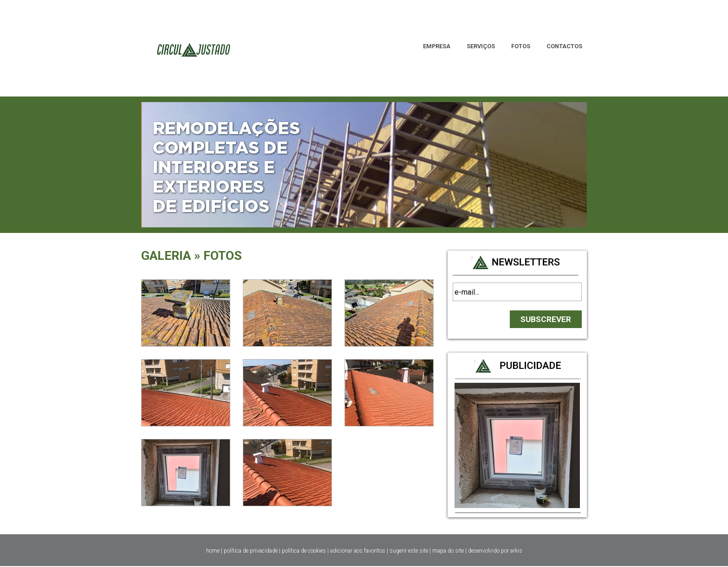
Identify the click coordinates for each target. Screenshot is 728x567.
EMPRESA (437, 46)
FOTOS (521, 46)
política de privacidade (251, 551)
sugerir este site (409, 551)
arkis (516, 551)
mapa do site (448, 551)
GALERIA (166, 256)
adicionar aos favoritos (358, 551)
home (213, 551)
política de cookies (304, 551)
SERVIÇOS (481, 46)
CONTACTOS (564, 46)
